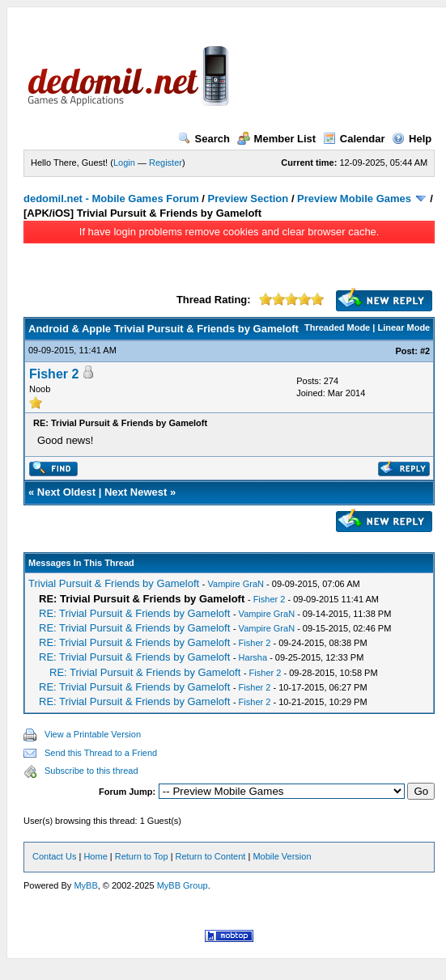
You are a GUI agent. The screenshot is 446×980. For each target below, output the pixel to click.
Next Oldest (66, 492)
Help (412, 139)
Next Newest (136, 492)
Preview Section (248, 199)
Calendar (354, 139)
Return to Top (142, 856)
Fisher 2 (54, 374)
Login (124, 163)
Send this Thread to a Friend (101, 753)
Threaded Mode (337, 327)
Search (204, 139)
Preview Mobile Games (354, 199)
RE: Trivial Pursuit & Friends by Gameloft (134, 613)
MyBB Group (183, 885)
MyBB (85, 885)
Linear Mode (404, 327)
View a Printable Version (93, 734)
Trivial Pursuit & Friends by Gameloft (114, 583)
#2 (425, 351)
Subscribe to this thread (91, 771)
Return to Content (211, 856)
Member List (277, 139)
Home (95, 856)
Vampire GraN (236, 584)
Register (166, 163)
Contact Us (54, 856)
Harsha (253, 657)
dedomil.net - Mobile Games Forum (111, 199)
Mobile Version (282, 856)
